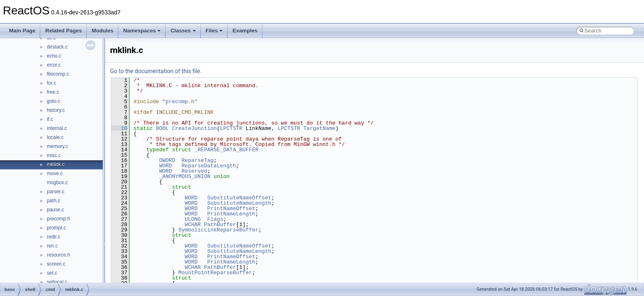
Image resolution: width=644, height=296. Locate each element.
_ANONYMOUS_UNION (185, 176)
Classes (183, 31)
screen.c (56, 264)
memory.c (57, 146)
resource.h (59, 255)
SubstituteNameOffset (239, 198)
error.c (54, 65)
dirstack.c (57, 47)
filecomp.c (58, 74)
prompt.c (56, 228)
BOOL (162, 128)
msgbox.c (57, 183)
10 (119, 128)
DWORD (167, 160)
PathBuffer (220, 224)
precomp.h (59, 219)
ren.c (52, 246)
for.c (52, 83)
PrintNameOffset (231, 208)
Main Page (22, 31)
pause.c (55, 210)
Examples (245, 31)
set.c (52, 273)
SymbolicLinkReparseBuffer (218, 230)
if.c (50, 119)
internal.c (57, 128)
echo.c (54, 56)
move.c (55, 173)
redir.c (54, 237)
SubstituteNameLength (239, 203)
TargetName (320, 128)
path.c (54, 201)
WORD (165, 166)
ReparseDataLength (209, 166)
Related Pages (63, 31)
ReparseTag (198, 160)
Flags (215, 219)
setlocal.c (57, 282)
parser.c (56, 192)
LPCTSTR (231, 128)
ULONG (193, 219)
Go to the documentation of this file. (156, 71)
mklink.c (56, 164)
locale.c (55, 137)
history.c (56, 110)
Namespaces (142, 31)
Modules (102, 31)
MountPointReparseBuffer (215, 273)
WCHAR (193, 224)
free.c (53, 92)
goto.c (54, 101)
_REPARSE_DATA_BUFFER (226, 150)
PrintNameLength (231, 214)
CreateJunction (194, 128)
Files (214, 31)
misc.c (54, 155)
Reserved (194, 171)
